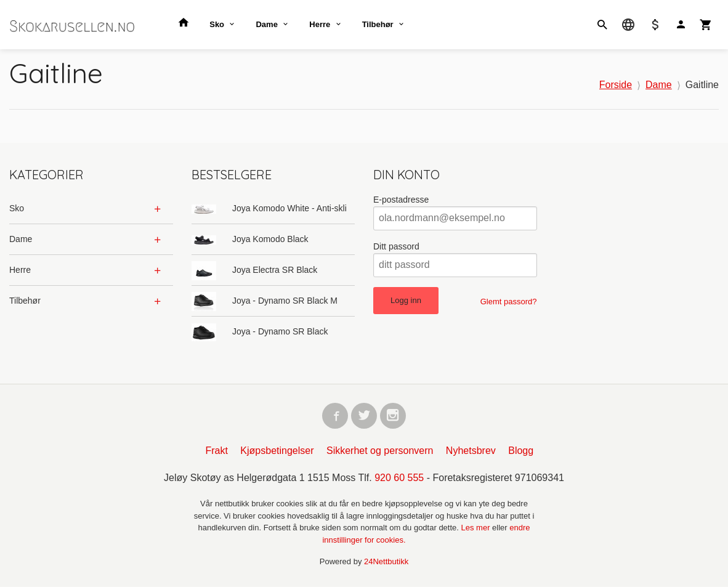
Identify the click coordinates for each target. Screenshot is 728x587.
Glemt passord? (509, 302)
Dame (266, 24)
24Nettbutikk (386, 563)
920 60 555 (399, 479)
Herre (320, 24)
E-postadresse (401, 200)
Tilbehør (378, 24)
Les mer (477, 529)
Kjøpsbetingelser (277, 452)
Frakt (216, 452)
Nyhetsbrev (471, 452)
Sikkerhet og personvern (380, 452)
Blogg (521, 452)
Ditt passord (396, 246)
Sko (217, 24)
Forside (616, 85)
